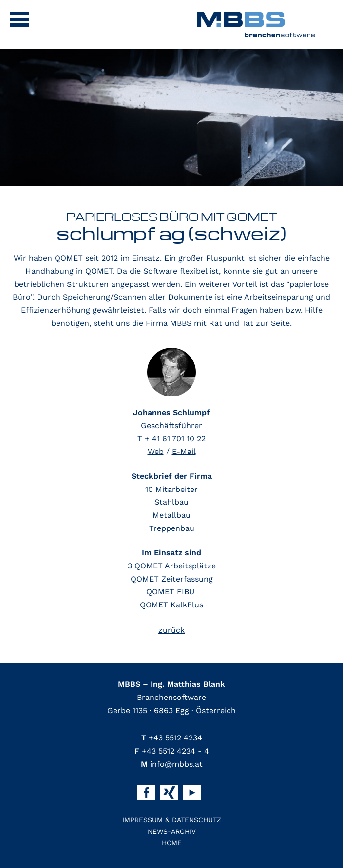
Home (172, 843)
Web (156, 451)
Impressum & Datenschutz (172, 820)
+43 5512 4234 (172, 738)
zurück (171, 630)
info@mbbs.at (172, 764)
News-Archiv (172, 831)
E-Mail (184, 451)
